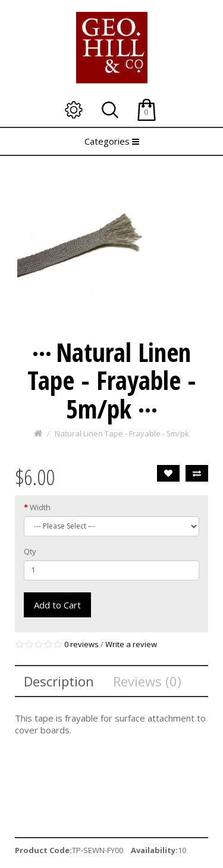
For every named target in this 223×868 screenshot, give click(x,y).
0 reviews (81, 644)
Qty (30, 551)
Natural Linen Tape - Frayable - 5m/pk (122, 433)
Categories (112, 141)
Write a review (131, 644)
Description (59, 681)
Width (40, 507)
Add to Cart (57, 605)
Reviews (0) (147, 681)
